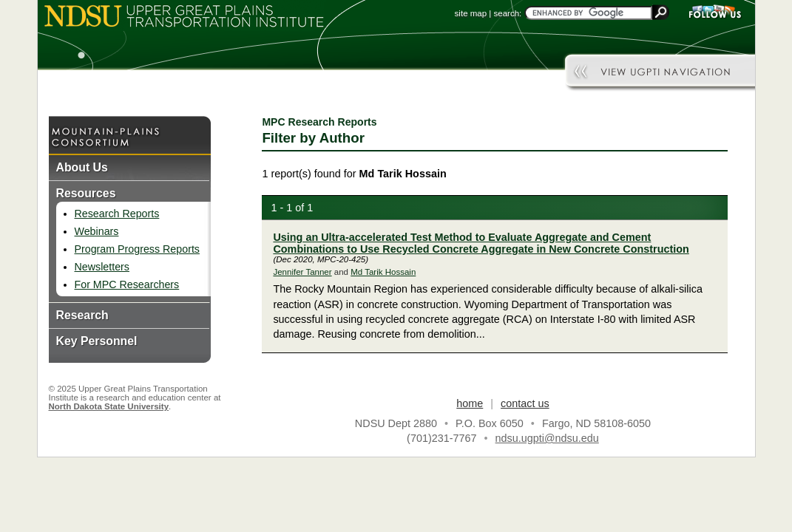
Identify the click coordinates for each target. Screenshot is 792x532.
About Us (82, 167)
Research (82, 315)
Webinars (97, 231)
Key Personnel (97, 341)
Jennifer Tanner (302, 272)
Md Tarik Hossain (383, 272)
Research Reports (117, 214)
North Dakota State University (109, 406)
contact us (525, 403)
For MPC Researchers (127, 284)
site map (471, 13)
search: (508, 13)
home (470, 403)
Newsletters (102, 267)
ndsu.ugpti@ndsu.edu (547, 438)
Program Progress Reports (137, 249)
